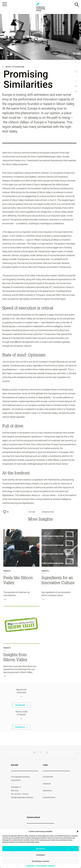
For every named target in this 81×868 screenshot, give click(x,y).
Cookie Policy (30, 866)
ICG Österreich (48, 777)
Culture (32, 512)
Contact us (21, 727)
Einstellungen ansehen (40, 861)
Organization (48, 512)
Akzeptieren (40, 849)
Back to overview (13, 67)
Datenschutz (47, 791)
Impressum (51, 866)
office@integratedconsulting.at (22, 797)
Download (21, 705)
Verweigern (40, 855)
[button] (78, 831)
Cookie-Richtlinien (49, 797)
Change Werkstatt (40, 7)
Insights (7, 571)
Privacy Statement (41, 866)
